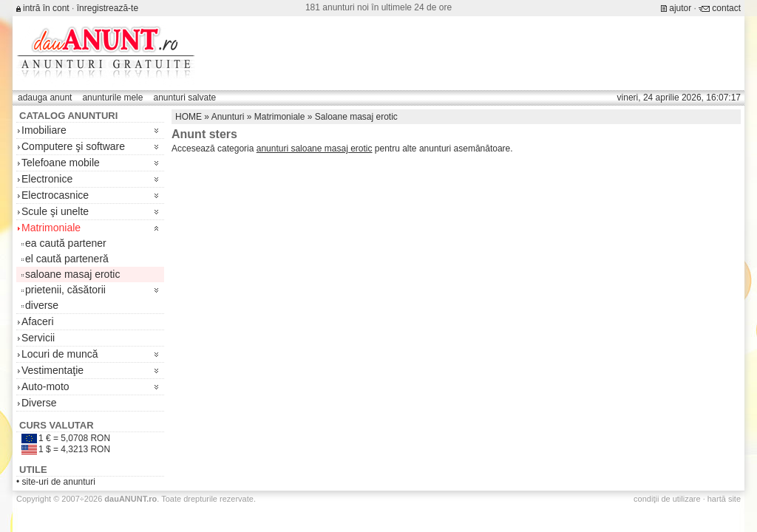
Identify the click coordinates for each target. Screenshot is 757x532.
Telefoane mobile (61, 163)
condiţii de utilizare (667, 499)
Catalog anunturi (68, 116)
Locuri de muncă (60, 354)
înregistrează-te (108, 8)
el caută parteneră (67, 259)
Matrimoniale (51, 228)
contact (726, 8)
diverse (42, 305)
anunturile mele (112, 98)
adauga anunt (45, 98)
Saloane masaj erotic (356, 117)
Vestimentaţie (52, 370)
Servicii (38, 338)
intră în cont (46, 8)
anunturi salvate (184, 98)
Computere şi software (73, 146)
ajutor (680, 8)
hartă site (724, 499)
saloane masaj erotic (72, 274)
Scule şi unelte (55, 211)
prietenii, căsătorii (65, 290)
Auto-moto (45, 386)
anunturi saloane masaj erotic (315, 149)
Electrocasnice (55, 195)
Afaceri (38, 321)
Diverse (39, 403)
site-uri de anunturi (59, 482)
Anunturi (228, 117)
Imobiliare (44, 130)
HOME (189, 117)
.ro (130, 499)
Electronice (47, 179)
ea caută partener (66, 243)
